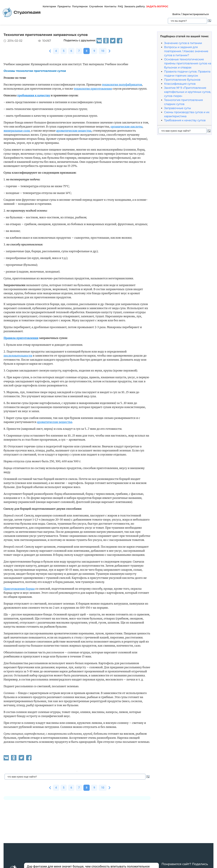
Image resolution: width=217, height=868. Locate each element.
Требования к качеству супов (185, 120)
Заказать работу (135, 6)
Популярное (80, 6)
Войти (176, 14)
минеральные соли (17, 131)
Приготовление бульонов (182, 80)
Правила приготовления (21, 338)
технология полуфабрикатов (122, 85)
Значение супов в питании (183, 43)
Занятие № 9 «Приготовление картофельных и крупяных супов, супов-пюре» (188, 92)
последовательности (18, 356)
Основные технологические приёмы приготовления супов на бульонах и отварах (188, 63)
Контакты (110, 6)
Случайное (96, 6)
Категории (49, 6)
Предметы (64, 6)
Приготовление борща (19, 589)
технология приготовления (93, 89)
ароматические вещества (74, 131)
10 (103, 51)
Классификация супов (180, 84)
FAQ (120, 6)
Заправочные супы (177, 108)
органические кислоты (127, 127)
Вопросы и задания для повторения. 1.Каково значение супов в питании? (186, 51)
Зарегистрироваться (196, 14)
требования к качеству (34, 95)
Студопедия (22, 12)
